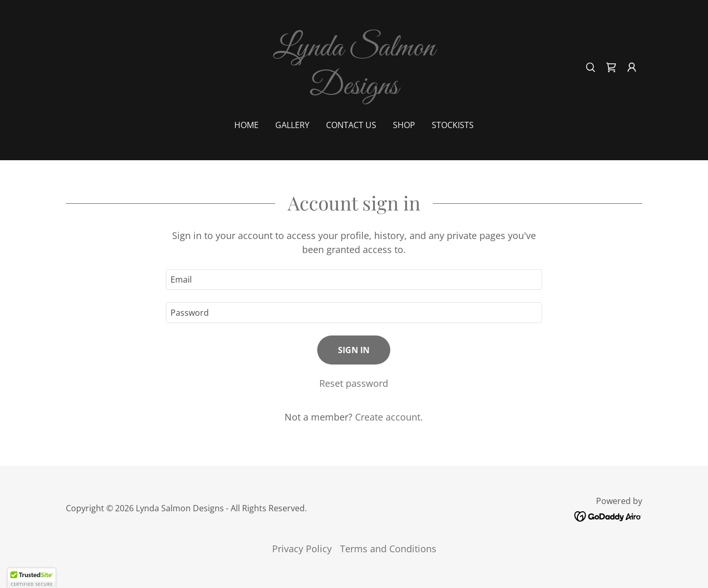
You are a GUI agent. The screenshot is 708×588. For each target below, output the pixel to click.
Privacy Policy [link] (302, 549)
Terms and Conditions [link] (388, 549)
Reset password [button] (354, 383)
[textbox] (354, 279)
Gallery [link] (292, 125)
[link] (354, 90)
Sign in (354, 350)
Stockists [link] (453, 125)
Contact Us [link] (351, 125)
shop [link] (404, 125)
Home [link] (246, 125)
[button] (632, 67)
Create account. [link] (389, 417)
